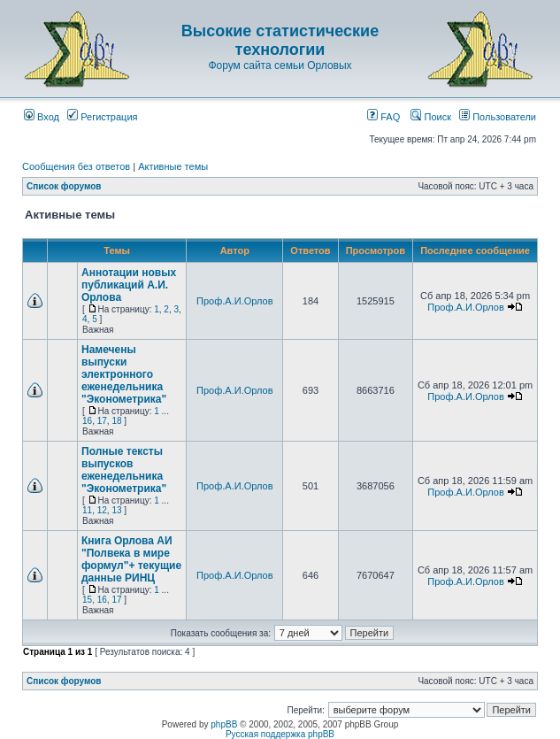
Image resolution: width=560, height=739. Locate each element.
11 (87, 510)
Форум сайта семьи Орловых (280, 65)
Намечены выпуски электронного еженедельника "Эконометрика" (124, 374)
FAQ (384, 117)
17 (102, 421)
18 (116, 421)
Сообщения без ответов (76, 166)
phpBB (224, 724)
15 (87, 600)
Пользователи (498, 117)
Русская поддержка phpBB (280, 734)
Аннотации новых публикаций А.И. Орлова (129, 285)
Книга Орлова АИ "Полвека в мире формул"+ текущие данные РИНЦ (131, 559)
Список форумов (64, 186)
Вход (42, 117)
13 (116, 510)
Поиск (431, 117)
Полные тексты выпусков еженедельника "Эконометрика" (124, 470)
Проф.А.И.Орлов (234, 301)
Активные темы (173, 166)
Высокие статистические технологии (280, 40)
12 (102, 510)
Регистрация (102, 117)
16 (87, 421)
